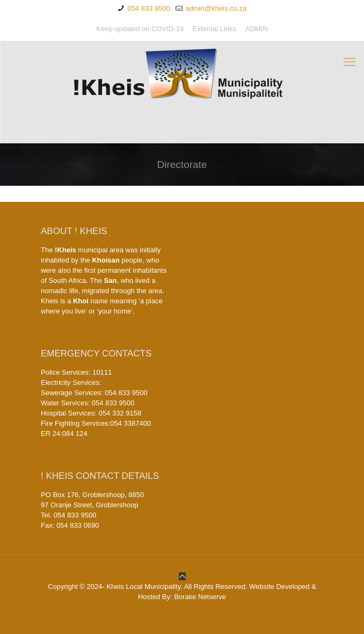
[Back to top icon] (182, 576)
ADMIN (257, 29)
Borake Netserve (200, 597)
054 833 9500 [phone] (148, 8)
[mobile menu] (350, 62)
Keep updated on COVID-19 (140, 29)
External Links (215, 29)
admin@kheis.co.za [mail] (215, 8)
